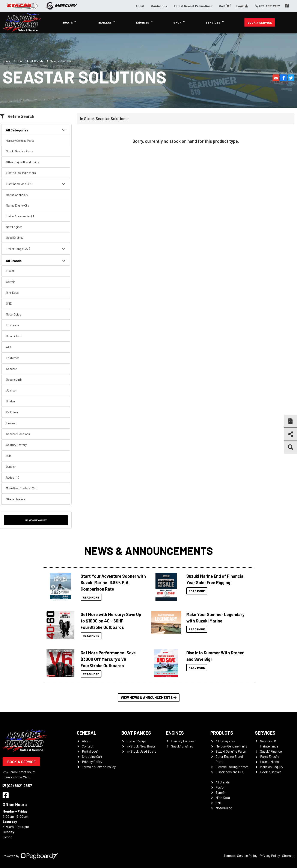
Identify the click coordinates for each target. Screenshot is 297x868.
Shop (177, 22)
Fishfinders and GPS (36, 184)
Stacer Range (136, 741)
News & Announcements (149, 551)
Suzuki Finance (271, 751)
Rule (9, 456)
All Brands (37, 61)
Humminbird (14, 336)
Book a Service (260, 23)
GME (9, 303)
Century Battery (16, 445)
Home (6, 61)
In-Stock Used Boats (141, 751)
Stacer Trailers (16, 499)
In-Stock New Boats (141, 746)
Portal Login (91, 751)
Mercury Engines (183, 741)
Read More (91, 597)
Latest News (269, 762)
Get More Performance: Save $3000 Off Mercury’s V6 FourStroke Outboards (108, 659)
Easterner (12, 358)
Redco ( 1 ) (12, 477)
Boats (68, 22)
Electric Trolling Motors (21, 173)
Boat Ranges (136, 733)
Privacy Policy (92, 762)
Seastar (11, 369)
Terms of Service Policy (99, 767)
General (87, 733)
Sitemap (288, 855)
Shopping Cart (92, 756)
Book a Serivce (271, 772)
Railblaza (12, 412)
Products (222, 733)
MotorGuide (14, 314)
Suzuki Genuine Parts (20, 151)
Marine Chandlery (17, 195)
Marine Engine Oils (17, 205)
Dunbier (11, 467)
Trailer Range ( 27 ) (36, 249)
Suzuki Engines (182, 746)
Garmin (11, 282)
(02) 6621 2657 (17, 786)
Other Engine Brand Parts (23, 162)
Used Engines (15, 237)
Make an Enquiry (36, 520)
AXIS (9, 347)
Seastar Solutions (18, 434)
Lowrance (12, 325)
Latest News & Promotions (193, 6)
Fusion (10, 271)
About (140, 6)
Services (213, 22)
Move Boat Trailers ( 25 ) (22, 488)
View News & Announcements (149, 698)
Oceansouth (14, 379)
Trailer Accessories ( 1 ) (21, 216)
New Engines (14, 227)
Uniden (10, 401)
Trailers (105, 22)
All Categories (36, 130)
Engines (143, 22)
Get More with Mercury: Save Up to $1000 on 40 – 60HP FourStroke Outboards (111, 621)
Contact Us (159, 6)
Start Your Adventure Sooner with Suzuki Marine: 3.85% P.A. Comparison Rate (113, 582)
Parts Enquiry (270, 756)
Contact (88, 746)
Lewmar (11, 423)
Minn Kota (12, 293)
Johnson (12, 390)
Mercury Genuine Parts (20, 141)
